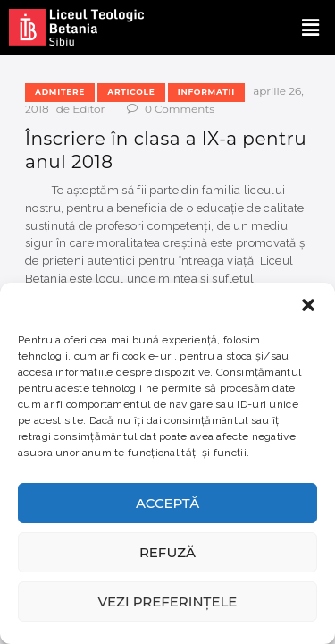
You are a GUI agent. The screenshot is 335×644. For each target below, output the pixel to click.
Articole (131, 92)
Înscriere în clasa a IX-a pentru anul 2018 (166, 150)
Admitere (60, 92)
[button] (308, 305)
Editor (90, 109)
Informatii (206, 92)
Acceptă (167, 503)
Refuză (167, 552)
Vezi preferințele (168, 602)
